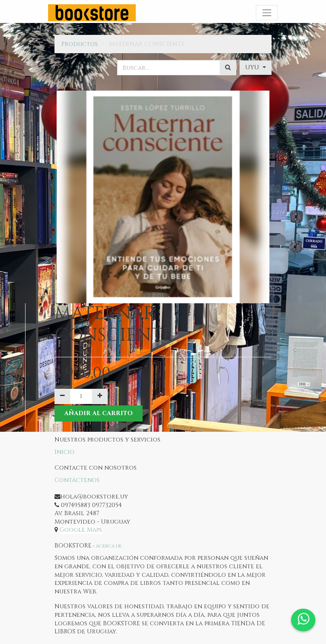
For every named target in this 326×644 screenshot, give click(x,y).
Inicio (64, 452)
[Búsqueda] (228, 68)
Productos (80, 44)
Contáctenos (77, 480)
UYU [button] (253, 67)
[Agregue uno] (100, 396)
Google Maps (81, 530)
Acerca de (109, 546)
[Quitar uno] (62, 396)
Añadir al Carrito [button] (99, 413)
